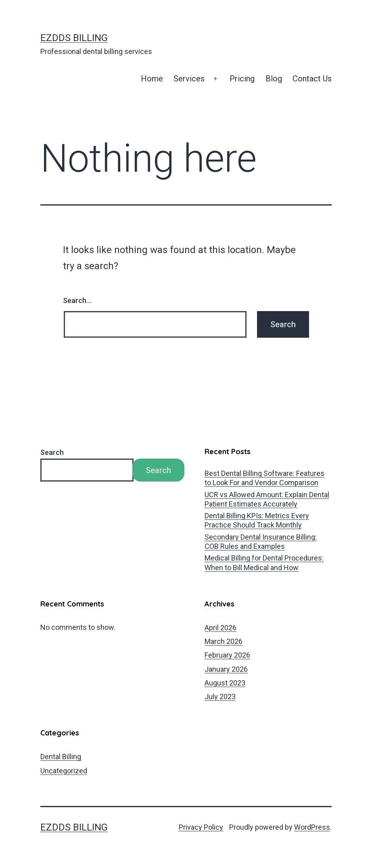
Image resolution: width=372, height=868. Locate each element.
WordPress (312, 827)
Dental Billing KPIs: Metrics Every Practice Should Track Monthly (257, 520)
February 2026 (227, 655)
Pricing (242, 79)
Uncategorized (64, 771)
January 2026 (226, 669)
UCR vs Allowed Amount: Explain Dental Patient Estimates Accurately (267, 499)
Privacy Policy (201, 827)
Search (52, 452)
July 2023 (220, 697)
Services (189, 79)
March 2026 (224, 641)
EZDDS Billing (74, 38)
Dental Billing (61, 757)
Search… (77, 300)
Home (152, 79)
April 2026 (220, 628)
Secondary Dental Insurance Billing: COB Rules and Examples (261, 542)
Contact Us (312, 79)
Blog (274, 79)
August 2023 (225, 683)
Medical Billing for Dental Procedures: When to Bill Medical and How (264, 563)
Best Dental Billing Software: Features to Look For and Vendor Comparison (264, 478)
